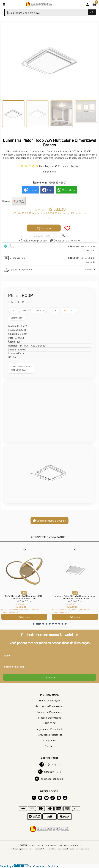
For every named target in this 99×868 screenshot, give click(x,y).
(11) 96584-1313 (49, 772)
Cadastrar (49, 677)
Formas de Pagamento (50, 712)
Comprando (50, 740)
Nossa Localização (49, 700)
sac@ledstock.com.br (49, 779)
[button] (34, 624)
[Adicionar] (56, 218)
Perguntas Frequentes (50, 735)
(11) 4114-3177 (49, 764)
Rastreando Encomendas (50, 706)
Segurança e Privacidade (49, 729)
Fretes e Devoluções (50, 718)
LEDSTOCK (49, 723)
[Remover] (43, 218)
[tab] (49, 248)
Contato (50, 746)
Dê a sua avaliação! (66, 166)
